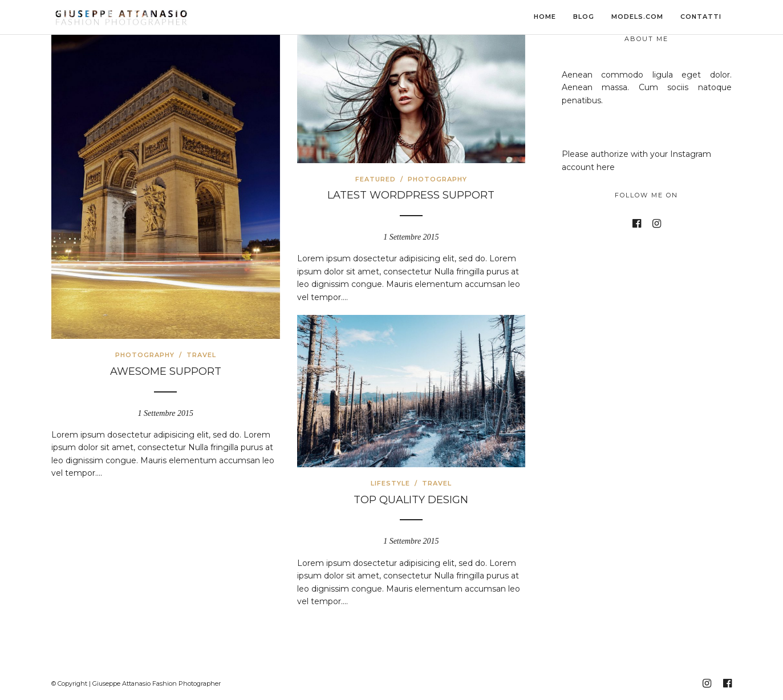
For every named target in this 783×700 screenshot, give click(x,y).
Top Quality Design (411, 500)
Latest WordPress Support (411, 195)
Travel (201, 355)
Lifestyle (390, 483)
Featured (376, 179)
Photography (145, 355)
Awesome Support (166, 371)
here (606, 167)
